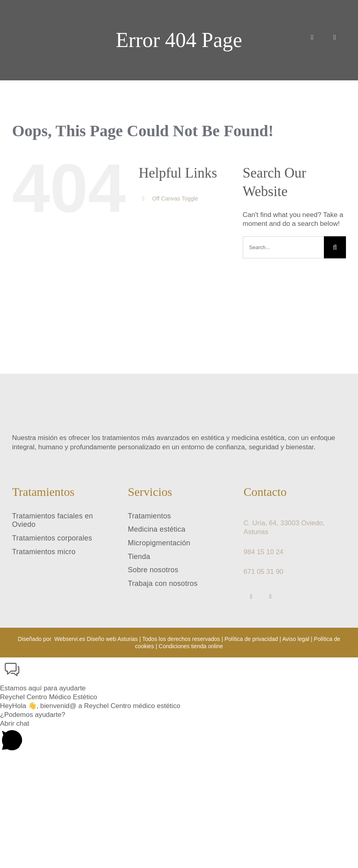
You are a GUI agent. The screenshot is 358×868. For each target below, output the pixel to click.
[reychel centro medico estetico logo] (38, 7)
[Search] (335, 247)
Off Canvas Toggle (175, 199)
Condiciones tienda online (191, 646)
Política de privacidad (251, 639)
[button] (179, 675)
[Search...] (283, 247)
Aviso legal (296, 639)
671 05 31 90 (263, 572)
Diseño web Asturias (112, 639)
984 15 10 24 (263, 552)
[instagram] (271, 597)
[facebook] (251, 597)
